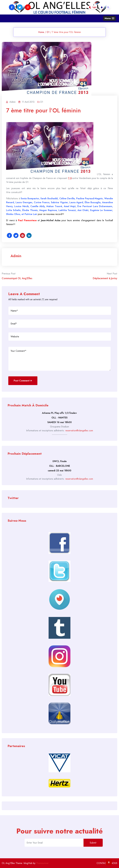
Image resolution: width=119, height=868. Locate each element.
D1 (48, 32)
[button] (109, 18)
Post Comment (23, 381)
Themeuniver (42, 863)
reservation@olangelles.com (79, 431)
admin (16, 256)
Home (41, 32)
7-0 (70, 178)
